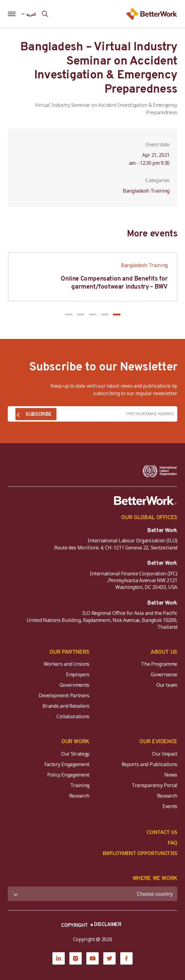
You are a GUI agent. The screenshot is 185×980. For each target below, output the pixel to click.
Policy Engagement (67, 775)
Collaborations (73, 716)
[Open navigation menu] (12, 14)
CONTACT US (162, 832)
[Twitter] (109, 958)
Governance (164, 674)
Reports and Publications (149, 764)
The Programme (159, 664)
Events (170, 806)
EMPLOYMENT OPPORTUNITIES (140, 853)
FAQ (173, 843)
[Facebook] (126, 958)
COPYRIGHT (74, 926)
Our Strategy (75, 754)
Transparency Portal (154, 785)
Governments (74, 685)
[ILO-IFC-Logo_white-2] (160, 471)
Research (167, 796)
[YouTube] (92, 958)
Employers (78, 674)
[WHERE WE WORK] (92, 894)
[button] (117, 315)
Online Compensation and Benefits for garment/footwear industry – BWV (114, 283)
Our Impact (165, 754)
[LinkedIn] (59, 958)
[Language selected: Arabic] (29, 14)
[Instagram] (76, 958)
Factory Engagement (67, 764)
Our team (167, 685)
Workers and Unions (67, 664)
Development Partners (64, 695)
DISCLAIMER (108, 925)
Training (80, 785)
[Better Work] (146, 501)
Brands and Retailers (66, 706)
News (171, 775)
